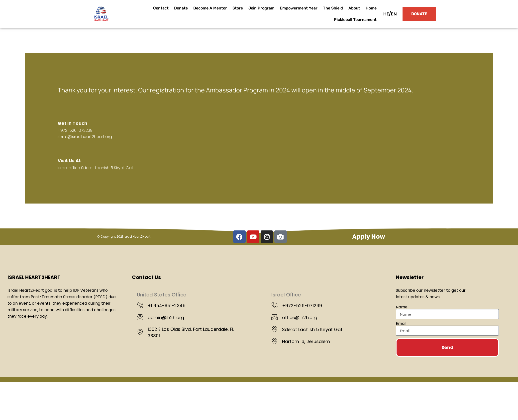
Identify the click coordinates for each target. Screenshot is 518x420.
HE (386, 14)
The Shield (333, 8)
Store (238, 8)
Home (371, 8)
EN (394, 14)
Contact (161, 8)
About (354, 8)
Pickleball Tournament (355, 20)
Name (402, 307)
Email (401, 324)
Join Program (261, 8)
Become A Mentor (210, 8)
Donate (181, 8)
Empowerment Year (299, 8)
